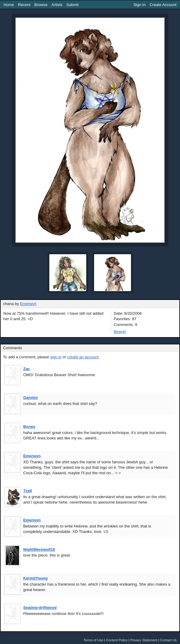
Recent (24, 5)
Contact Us (168, 640)
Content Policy (117, 640)
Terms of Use (93, 640)
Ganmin (31, 398)
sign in (56, 357)
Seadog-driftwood (40, 608)
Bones (29, 427)
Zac (27, 369)
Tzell (28, 491)
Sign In (139, 5)
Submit (72, 5)
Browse (41, 5)
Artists (57, 5)
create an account (83, 357)
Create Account (163, 5)
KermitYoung (36, 578)
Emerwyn (28, 304)
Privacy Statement (144, 640)
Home (9, 5)
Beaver (120, 332)
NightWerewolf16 (39, 549)
